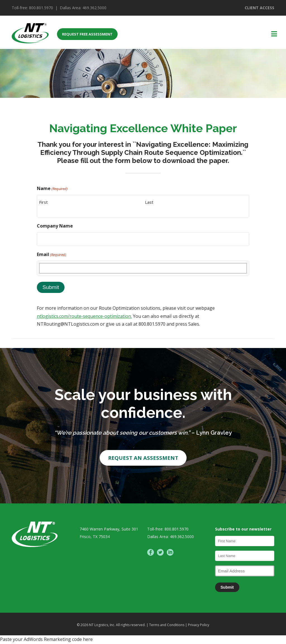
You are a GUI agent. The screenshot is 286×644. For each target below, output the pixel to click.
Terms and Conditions (167, 625)
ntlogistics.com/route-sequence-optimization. (84, 316)
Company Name (55, 226)
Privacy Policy (199, 625)
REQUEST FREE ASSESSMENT (87, 34)
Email (52, 255)
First (43, 202)
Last (149, 202)
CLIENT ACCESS (259, 8)
